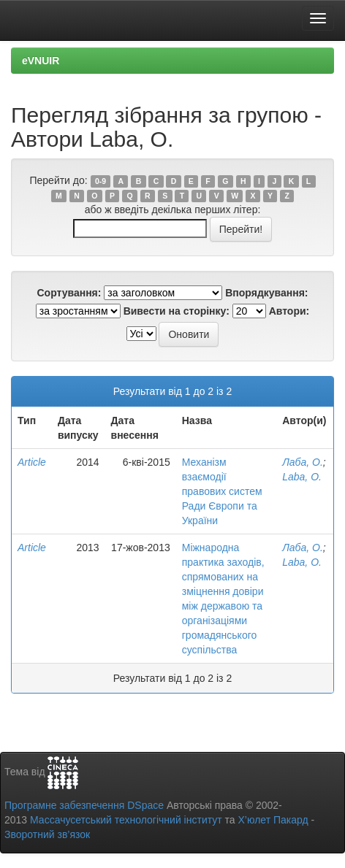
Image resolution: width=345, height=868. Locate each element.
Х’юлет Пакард (273, 820)
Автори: (289, 311)
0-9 (101, 181)
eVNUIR (41, 61)
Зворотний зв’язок (47, 834)
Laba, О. (302, 477)
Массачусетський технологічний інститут (126, 820)
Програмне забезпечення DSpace (84, 805)
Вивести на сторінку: (177, 311)
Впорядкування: (266, 293)
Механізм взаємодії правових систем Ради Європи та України (222, 491)
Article (32, 462)
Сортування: (69, 293)
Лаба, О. (303, 462)
